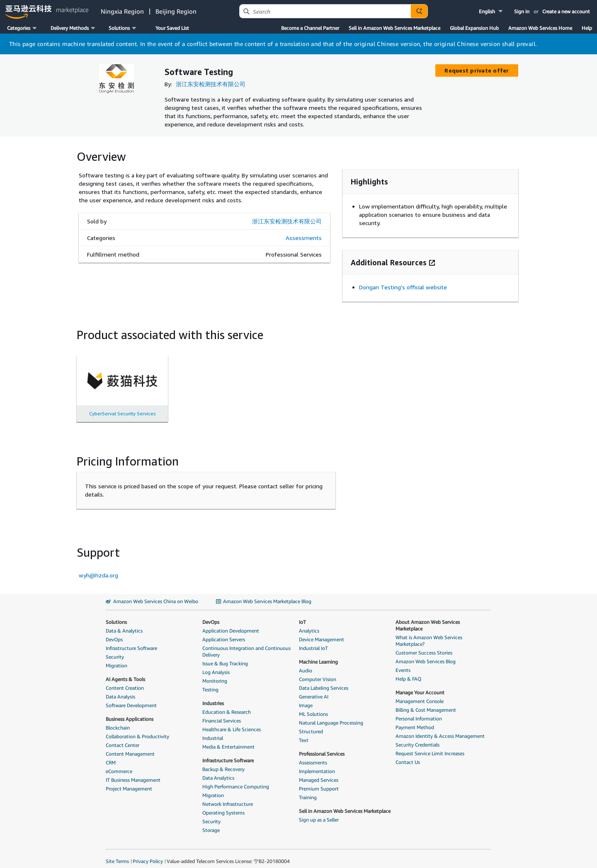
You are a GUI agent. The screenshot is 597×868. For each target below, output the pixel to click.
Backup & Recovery (223, 763)
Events (403, 663)
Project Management (129, 782)
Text (304, 733)
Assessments (304, 231)
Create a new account (566, 11)
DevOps (114, 633)
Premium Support (319, 782)
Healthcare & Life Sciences (232, 723)
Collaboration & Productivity (137, 730)
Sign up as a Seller (319, 813)
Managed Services (319, 773)
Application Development (231, 624)
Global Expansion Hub (474, 28)
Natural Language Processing (331, 716)
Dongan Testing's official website (403, 280)
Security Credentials (417, 738)
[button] (491, 11)
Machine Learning (318, 655)
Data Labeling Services (324, 681)
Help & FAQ (408, 672)
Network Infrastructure (228, 797)
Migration (116, 659)
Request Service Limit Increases (430, 747)
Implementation (317, 765)
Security (115, 650)
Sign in (522, 11)
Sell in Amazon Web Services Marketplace (394, 28)
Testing (210, 683)
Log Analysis (216, 666)
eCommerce (119, 765)
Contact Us (408, 755)
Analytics (309, 624)
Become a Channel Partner (310, 28)
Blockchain (118, 721)
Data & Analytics (124, 624)
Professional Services (322, 747)
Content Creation (125, 681)
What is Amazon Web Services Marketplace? (429, 634)
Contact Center (123, 738)
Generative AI (314, 690)
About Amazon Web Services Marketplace (428, 619)
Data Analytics (218, 771)
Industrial (213, 731)
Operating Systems (223, 806)
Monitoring (215, 674)
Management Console (420, 695)
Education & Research (227, 705)
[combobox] (325, 11)
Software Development (131, 699)
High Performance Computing (236, 780)
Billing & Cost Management (426, 703)
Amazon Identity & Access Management (440, 729)
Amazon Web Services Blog (426, 655)
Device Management (322, 633)
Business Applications (130, 712)
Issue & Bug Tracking (225, 657)
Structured (311, 725)
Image (306, 699)
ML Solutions (313, 707)
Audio (306, 664)
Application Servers (224, 633)
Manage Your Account (420, 686)
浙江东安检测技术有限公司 (211, 84)
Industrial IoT (313, 641)
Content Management (130, 747)
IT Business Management (133, 773)
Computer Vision (318, 673)
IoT (302, 615)
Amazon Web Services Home (540, 28)
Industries (213, 697)
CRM (111, 756)
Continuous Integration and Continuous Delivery (246, 645)
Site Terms (117, 855)
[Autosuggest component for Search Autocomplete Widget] (419, 11)
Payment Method (415, 721)
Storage (211, 823)
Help (587, 28)
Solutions (116, 615)
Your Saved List (172, 28)
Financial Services (222, 714)
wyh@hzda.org (98, 569)
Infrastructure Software (131, 641)
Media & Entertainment (228, 740)
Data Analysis (120, 690)
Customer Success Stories (424, 646)
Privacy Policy (148, 855)
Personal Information (419, 712)
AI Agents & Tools (125, 673)
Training (308, 791)
